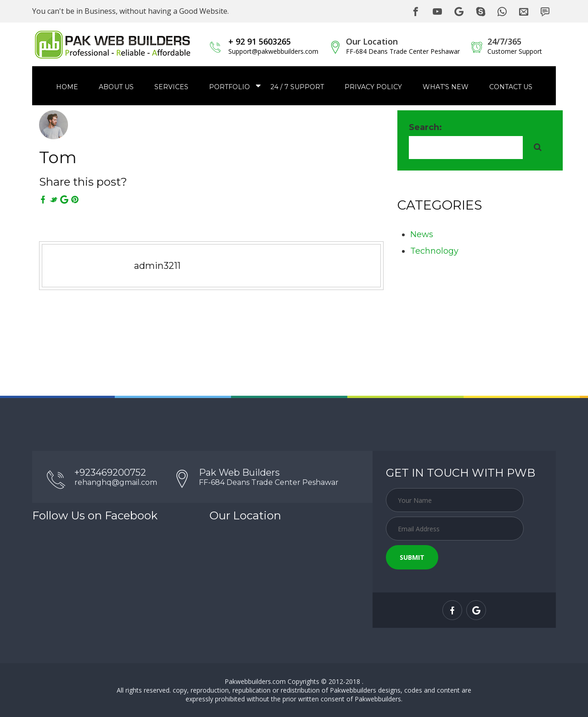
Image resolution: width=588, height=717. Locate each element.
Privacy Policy (373, 87)
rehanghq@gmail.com (116, 482)
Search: (425, 127)
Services (171, 87)
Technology (434, 251)
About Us (116, 87)
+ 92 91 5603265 (260, 41)
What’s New (446, 87)
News (422, 234)
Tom (58, 157)
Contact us (511, 87)
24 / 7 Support (297, 87)
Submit (412, 557)
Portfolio (229, 87)
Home (67, 87)
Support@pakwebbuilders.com (273, 51)
